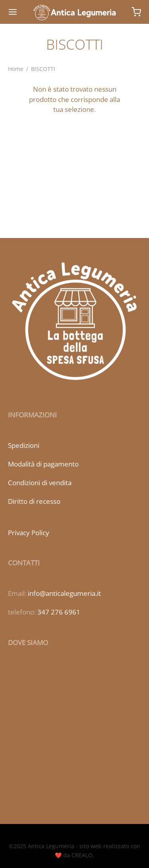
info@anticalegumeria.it (64, 593)
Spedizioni (24, 445)
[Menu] (13, 12)
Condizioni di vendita (40, 483)
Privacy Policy (29, 533)
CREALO (82, 855)
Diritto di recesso (34, 501)
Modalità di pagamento (43, 464)
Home (16, 69)
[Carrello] (136, 12)
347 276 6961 (59, 612)
